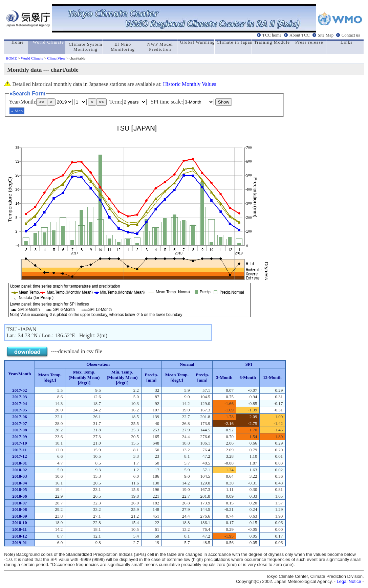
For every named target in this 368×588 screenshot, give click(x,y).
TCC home (272, 35)
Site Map (326, 35)
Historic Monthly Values (190, 84)
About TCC (300, 35)
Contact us (351, 35)
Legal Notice (349, 581)
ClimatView (56, 58)
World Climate (32, 58)
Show (224, 102)
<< (42, 102)
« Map (17, 111)
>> (102, 102)
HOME (11, 58)
